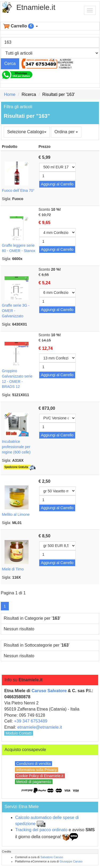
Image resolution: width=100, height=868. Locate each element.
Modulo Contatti (19, 733)
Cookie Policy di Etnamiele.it (40, 776)
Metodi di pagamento (34, 782)
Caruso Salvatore (49, 691)
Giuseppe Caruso (71, 861)
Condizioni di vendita (33, 764)
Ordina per (66, 132)
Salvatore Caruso (52, 857)
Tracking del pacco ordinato (41, 830)
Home (10, 94)
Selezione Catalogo (27, 132)
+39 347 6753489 (31, 721)
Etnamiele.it (36, 7)
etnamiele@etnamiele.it (40, 727)
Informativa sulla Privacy (37, 770)
